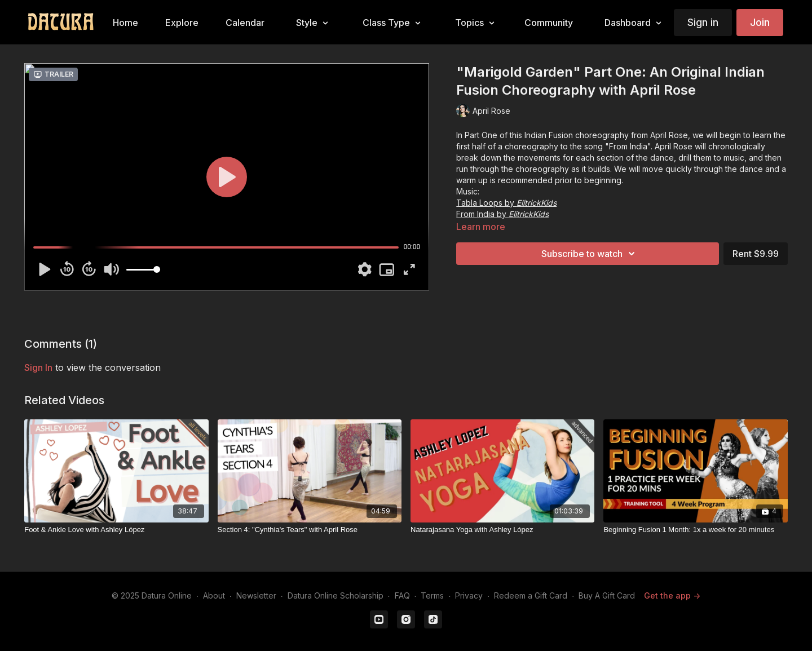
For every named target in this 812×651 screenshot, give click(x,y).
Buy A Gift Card (607, 595)
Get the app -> (672, 595)
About (214, 595)
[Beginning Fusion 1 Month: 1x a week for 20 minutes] (695, 530)
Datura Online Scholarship (336, 595)
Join (760, 22)
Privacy (469, 595)
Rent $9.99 (756, 254)
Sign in (703, 22)
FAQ (402, 595)
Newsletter (256, 595)
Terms (432, 595)
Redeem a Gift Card (531, 595)
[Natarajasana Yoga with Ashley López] (502, 530)
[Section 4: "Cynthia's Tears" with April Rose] (310, 530)
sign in (38, 367)
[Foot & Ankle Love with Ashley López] (116, 530)
